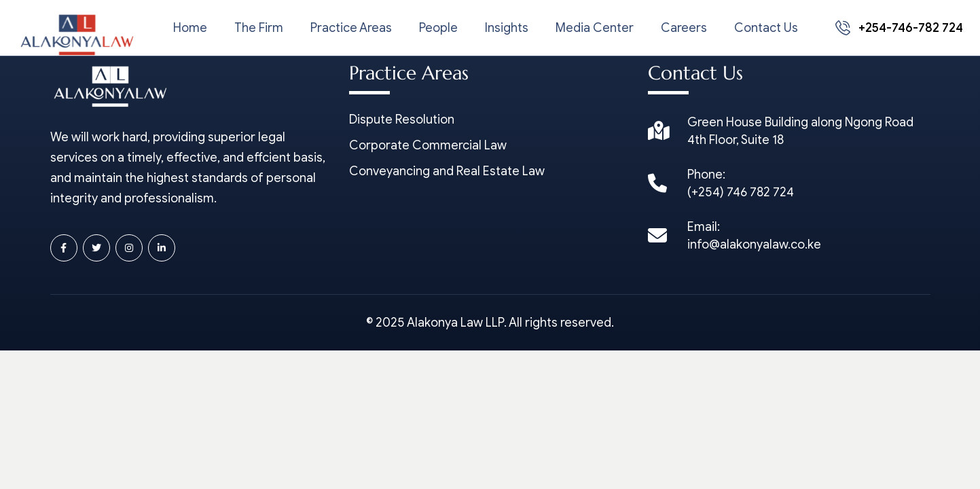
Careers (684, 28)
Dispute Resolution (402, 120)
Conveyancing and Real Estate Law (447, 171)
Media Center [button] (595, 28)
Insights (507, 28)
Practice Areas (351, 28)
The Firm (259, 28)
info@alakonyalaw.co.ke (754, 244)
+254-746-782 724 (899, 28)
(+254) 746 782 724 (741, 192)
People (438, 28)
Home (190, 28)
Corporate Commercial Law (428, 145)
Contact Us (766, 28)
